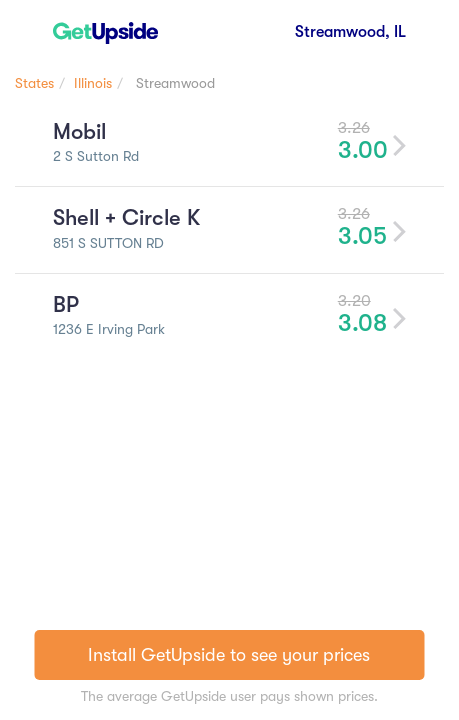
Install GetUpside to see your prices (229, 655)
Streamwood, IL (350, 32)
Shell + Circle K (126, 217)
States (34, 83)
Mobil (79, 131)
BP (66, 304)
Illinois (93, 83)
